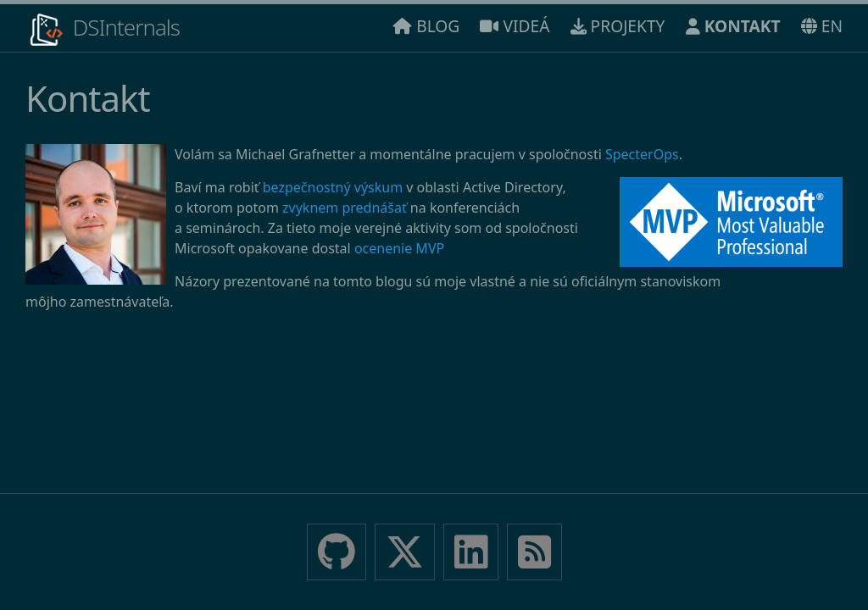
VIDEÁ (515, 26)
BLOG (426, 26)
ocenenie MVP (399, 248)
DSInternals (103, 30)
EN (822, 26)
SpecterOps (642, 154)
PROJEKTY (618, 26)
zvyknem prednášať (345, 208)
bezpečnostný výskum (333, 187)
